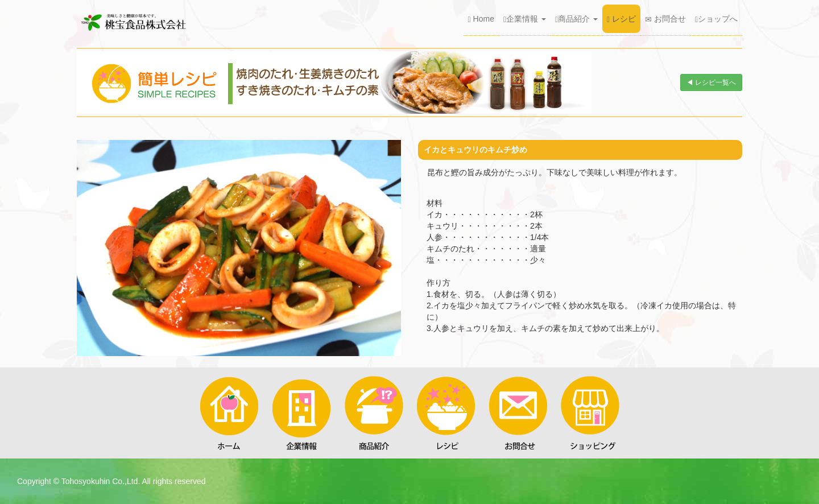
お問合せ (665, 19)
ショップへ (716, 19)
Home (481, 19)
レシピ (621, 19)
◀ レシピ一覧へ (711, 82)
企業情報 (525, 19)
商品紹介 (576, 19)
